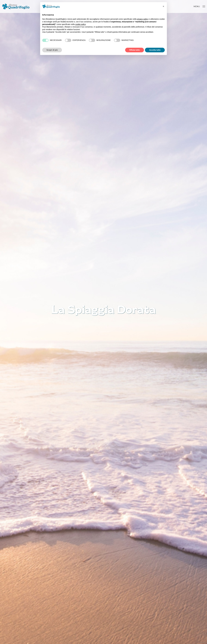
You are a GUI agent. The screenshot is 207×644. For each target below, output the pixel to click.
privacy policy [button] (143, 19)
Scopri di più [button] (52, 50)
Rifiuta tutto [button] (135, 50)
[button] (163, 6)
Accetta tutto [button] (155, 50)
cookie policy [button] (80, 24)
